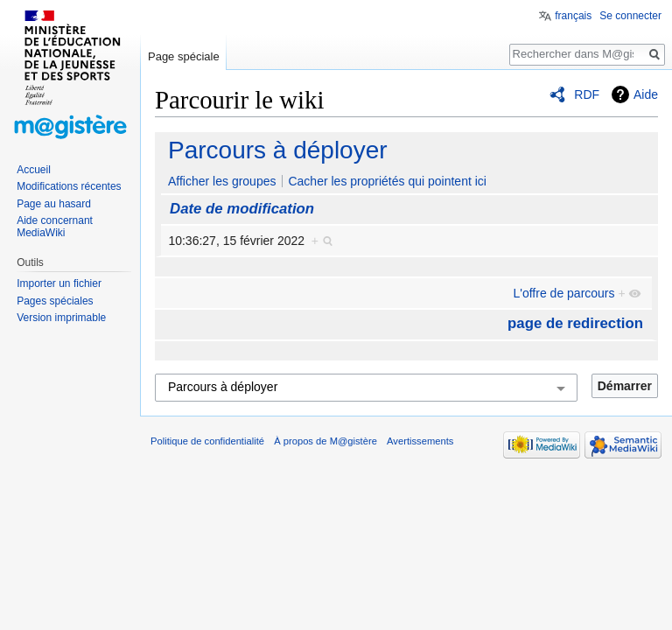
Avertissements (420, 441)
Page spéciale (184, 56)
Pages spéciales (55, 301)
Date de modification (242, 209)
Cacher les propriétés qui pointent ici (387, 181)
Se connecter (630, 16)
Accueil (34, 170)
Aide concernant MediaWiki (55, 227)
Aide (646, 94)
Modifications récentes (69, 186)
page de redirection (575, 323)
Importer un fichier (59, 283)
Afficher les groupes (222, 181)
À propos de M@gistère (325, 441)
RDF (587, 94)
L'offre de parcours (563, 293)
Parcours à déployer (278, 150)
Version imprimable (61, 318)
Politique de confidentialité (207, 441)
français (573, 16)
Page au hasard (54, 204)
